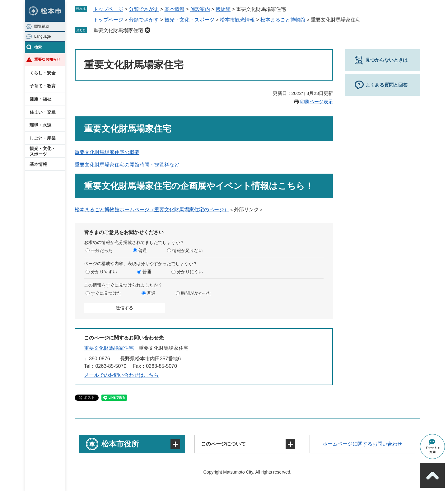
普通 (142, 250)
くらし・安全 (43, 73)
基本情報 (38, 164)
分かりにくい (190, 272)
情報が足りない (188, 250)
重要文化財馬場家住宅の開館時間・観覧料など (127, 165)
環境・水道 (40, 125)
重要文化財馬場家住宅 (118, 30)
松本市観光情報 (237, 20)
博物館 (223, 9)
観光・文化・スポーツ (43, 151)
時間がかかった (196, 293)
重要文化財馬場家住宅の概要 (107, 152)
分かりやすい (104, 272)
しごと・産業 (43, 138)
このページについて (223, 444)
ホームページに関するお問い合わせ (362, 444)
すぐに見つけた (106, 293)
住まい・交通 (43, 112)
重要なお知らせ (47, 59)
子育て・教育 (43, 86)
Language (42, 36)
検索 (38, 47)
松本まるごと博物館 (283, 20)
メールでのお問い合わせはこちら (121, 375)
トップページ (108, 9)
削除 (147, 30)
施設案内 (200, 9)
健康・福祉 (40, 99)
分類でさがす (144, 9)
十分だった (102, 250)
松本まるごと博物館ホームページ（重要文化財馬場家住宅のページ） (152, 210)
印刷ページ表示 (317, 102)
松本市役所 (120, 444)
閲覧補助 (42, 26)
